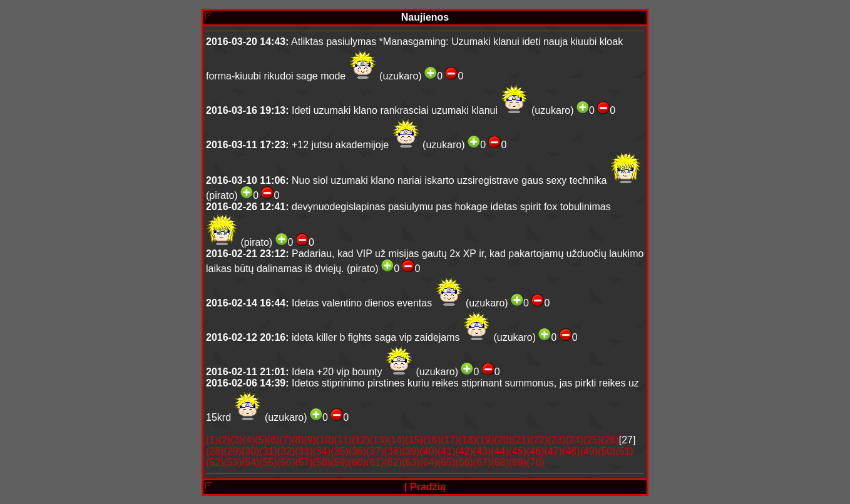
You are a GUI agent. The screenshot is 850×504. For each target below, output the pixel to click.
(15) (414, 440)
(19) (485, 440)
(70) (535, 462)
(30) (250, 451)
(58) (322, 462)
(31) (268, 451)
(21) (521, 440)
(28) (215, 451)
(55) (268, 462)
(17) (449, 440)
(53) (232, 462)
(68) (499, 462)
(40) (428, 451)
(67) (482, 462)
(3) (237, 440)
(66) (464, 462)
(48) (571, 451)
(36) (357, 451)
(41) (446, 451)
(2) (225, 440)
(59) (339, 462)
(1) (212, 440)
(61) (375, 462)
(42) (464, 451)
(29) (232, 451)
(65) (446, 462)
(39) (411, 451)
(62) (393, 462)
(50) (607, 451)
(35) (339, 451)
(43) (482, 451)
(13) (378, 440)
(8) (298, 440)
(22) (539, 440)
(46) (535, 451)
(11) (343, 440)
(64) (428, 462)
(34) (322, 451)
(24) (574, 440)
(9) (310, 440)
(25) (592, 440)
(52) (215, 462)
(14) (396, 440)
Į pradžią (425, 487)
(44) (499, 451)
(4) (249, 440)
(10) (325, 440)
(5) (261, 440)
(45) (518, 451)
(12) (361, 440)
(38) (393, 451)
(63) (411, 462)
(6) (274, 440)
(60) (357, 462)
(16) (432, 440)
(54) (250, 462)
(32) (286, 451)
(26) (610, 440)
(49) (589, 451)
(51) (624, 451)
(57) (304, 462)
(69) (518, 462)
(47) (553, 451)
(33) (304, 451)
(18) (468, 440)
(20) (503, 440)
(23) (556, 440)
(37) (375, 451)
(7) (285, 440)
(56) (286, 462)
